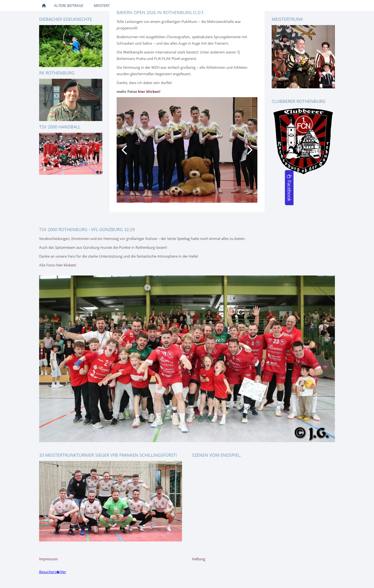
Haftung (199, 559)
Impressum (48, 559)
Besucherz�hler (53, 572)
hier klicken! (66, 265)
